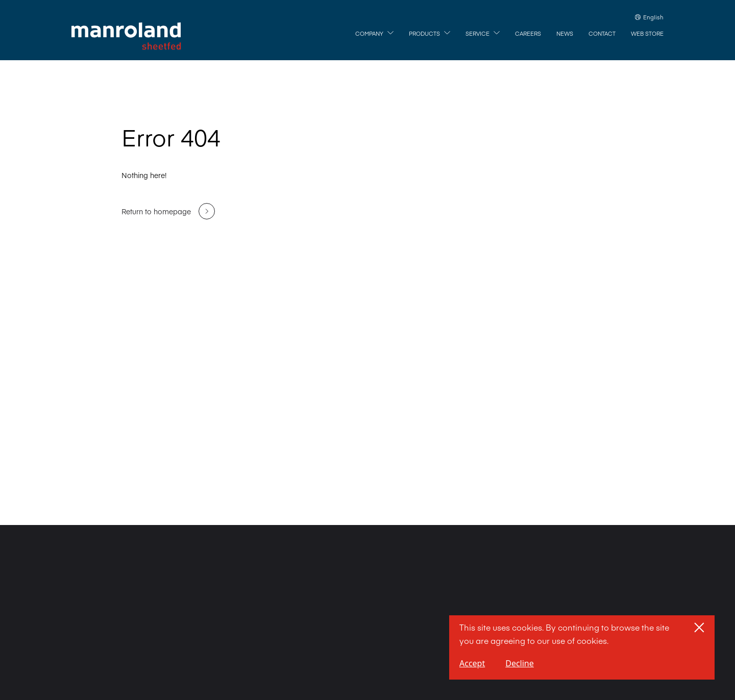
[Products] (430, 34)
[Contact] (602, 34)
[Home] (126, 36)
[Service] (483, 34)
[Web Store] (647, 34)
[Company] (374, 34)
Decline (520, 663)
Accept (472, 663)
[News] (565, 34)
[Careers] (528, 34)
